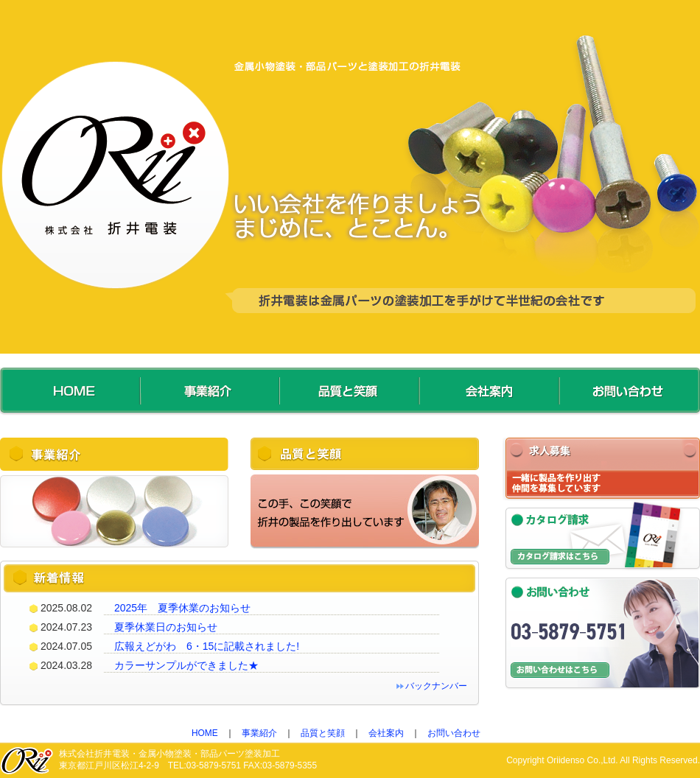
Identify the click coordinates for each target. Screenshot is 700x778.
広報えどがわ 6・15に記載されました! (207, 646)
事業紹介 (259, 733)
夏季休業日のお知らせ (166, 627)
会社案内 (386, 733)
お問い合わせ (454, 733)
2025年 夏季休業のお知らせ (182, 608)
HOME (205, 733)
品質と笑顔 (323, 733)
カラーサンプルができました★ (186, 665)
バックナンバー (436, 686)
